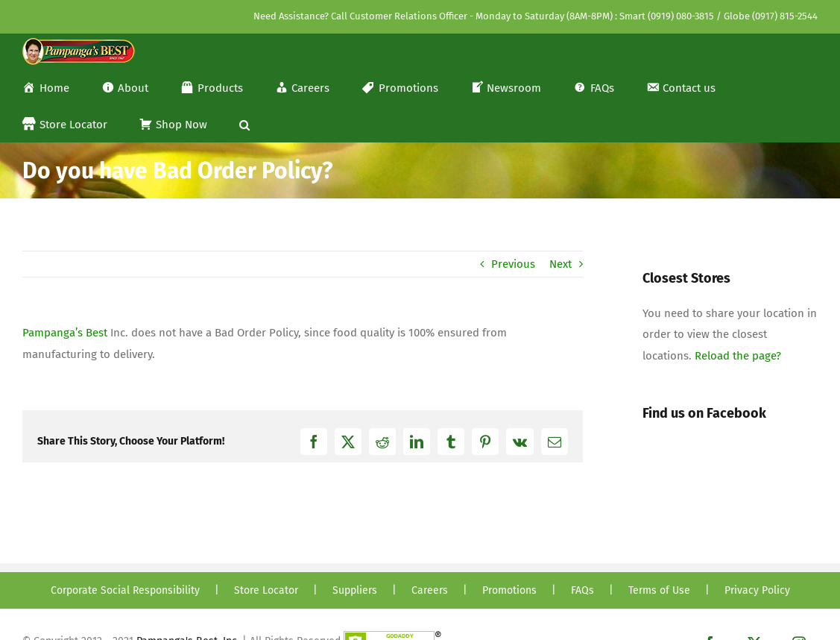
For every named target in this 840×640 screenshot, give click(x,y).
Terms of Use (659, 590)
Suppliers (355, 590)
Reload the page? (738, 356)
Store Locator (266, 590)
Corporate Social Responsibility (125, 590)
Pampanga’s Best (65, 333)
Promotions (509, 590)
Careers (430, 590)
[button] (244, 123)
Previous (513, 264)
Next (560, 264)
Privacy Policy (757, 590)
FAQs (582, 590)
